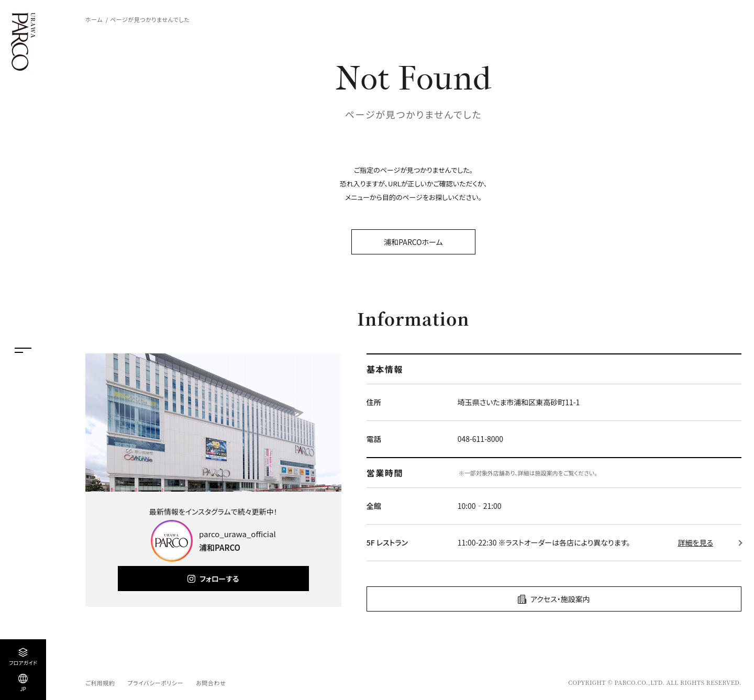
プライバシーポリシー (155, 683)
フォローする (219, 579)
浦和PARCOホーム (413, 242)
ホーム (94, 19)
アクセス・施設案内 (560, 599)
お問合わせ (211, 683)
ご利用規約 (100, 683)
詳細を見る (696, 542)
